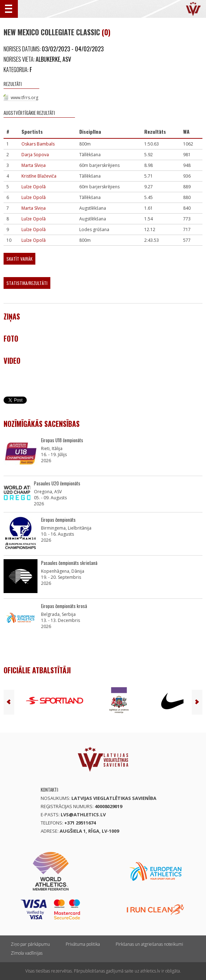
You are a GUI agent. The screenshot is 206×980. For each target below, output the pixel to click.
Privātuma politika (83, 944)
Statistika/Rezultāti (27, 283)
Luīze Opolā (34, 187)
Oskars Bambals (38, 144)
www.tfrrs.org (24, 98)
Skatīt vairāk (19, 259)
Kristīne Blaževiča (39, 176)
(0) (106, 32)
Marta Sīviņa (34, 165)
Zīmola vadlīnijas (27, 953)
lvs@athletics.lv (83, 815)
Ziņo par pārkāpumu (30, 944)
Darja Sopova (35, 155)
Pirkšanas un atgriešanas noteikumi (149, 944)
